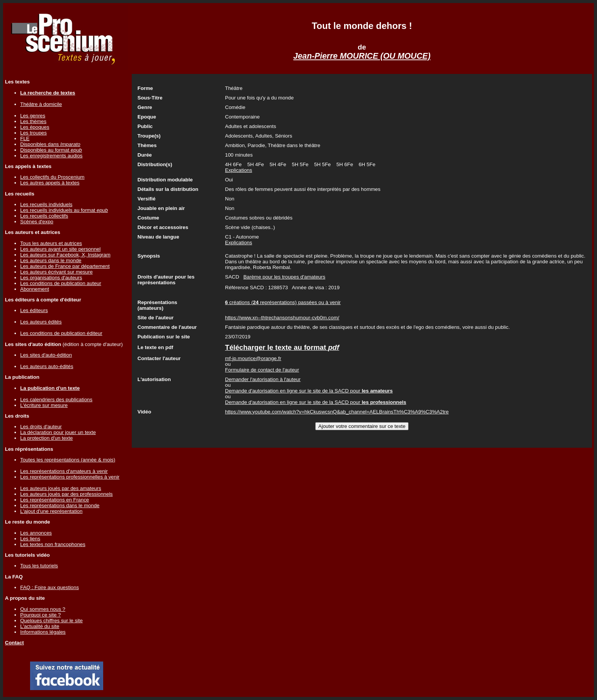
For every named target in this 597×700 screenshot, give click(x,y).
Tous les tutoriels (39, 566)
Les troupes (34, 133)
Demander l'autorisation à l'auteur (263, 379)
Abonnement (35, 289)
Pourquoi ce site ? (41, 615)
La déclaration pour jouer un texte (58, 432)
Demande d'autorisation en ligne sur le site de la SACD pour (309, 391)
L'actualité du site (40, 626)
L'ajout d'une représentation (51, 511)
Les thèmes (33, 121)
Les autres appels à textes (50, 183)
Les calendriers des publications (56, 400)
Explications (239, 170)
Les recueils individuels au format (64, 210)
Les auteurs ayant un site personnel (60, 249)
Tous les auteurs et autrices (51, 243)
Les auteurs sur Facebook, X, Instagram (65, 255)
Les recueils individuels (46, 204)
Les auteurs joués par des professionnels (66, 494)
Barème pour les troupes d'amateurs (284, 277)
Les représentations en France (55, 500)
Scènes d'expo (37, 222)
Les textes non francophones (53, 544)
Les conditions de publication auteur (61, 283)
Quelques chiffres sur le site (51, 621)
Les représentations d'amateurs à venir (64, 471)
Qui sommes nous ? (43, 609)
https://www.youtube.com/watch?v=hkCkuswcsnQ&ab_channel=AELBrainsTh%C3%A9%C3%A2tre (337, 412)
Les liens (30, 539)
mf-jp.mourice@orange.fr (253, 358)
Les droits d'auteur (41, 427)
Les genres (33, 116)
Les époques (35, 127)
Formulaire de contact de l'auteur (262, 370)
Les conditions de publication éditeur (61, 333)
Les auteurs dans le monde (51, 260)
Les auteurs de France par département (65, 266)
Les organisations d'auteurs (51, 278)
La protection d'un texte (46, 438)
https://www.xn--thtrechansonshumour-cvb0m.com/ (282, 318)
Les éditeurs (34, 310)
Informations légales (43, 632)
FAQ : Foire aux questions (49, 587)
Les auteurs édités (41, 322)
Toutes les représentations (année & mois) (68, 460)
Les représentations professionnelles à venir (70, 477)
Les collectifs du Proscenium (52, 177)
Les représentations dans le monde (60, 505)
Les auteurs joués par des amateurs (61, 488)
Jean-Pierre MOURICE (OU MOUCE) (362, 56)
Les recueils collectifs (44, 216)
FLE (25, 139)
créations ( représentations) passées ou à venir (283, 302)
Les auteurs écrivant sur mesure (56, 272)
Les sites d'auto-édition (46, 355)
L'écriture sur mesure (44, 405)
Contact (14, 643)
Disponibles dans (50, 144)
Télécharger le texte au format (282, 347)
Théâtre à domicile (41, 104)
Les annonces (36, 533)
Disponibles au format (51, 150)
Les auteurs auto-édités (47, 366)
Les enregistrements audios (51, 156)
